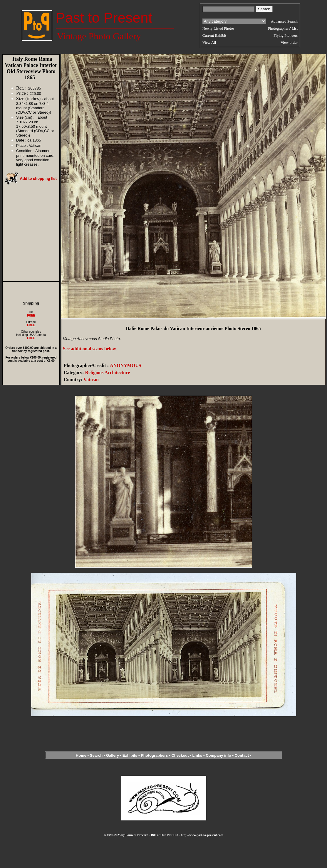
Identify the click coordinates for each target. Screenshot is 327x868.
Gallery (113, 755)
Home (81, 755)
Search (96, 755)
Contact (242, 755)
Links (197, 755)
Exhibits (130, 755)
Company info (219, 755)
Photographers (154, 755)
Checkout (180, 755)
